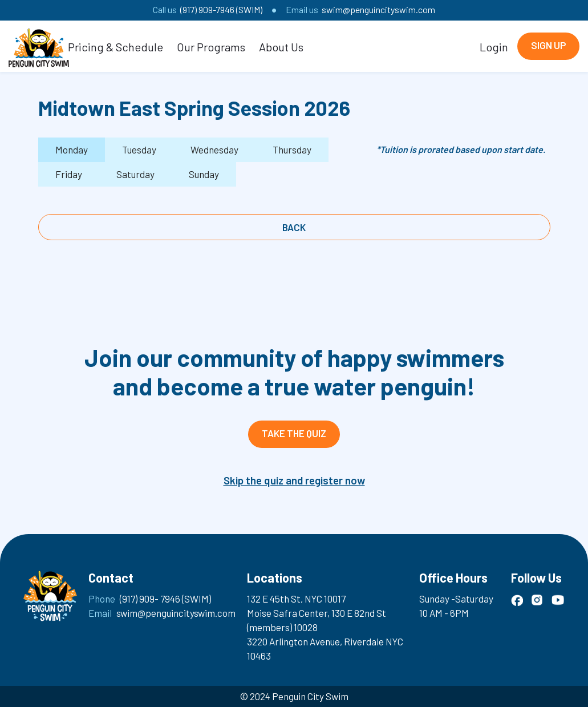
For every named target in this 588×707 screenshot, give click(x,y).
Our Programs (211, 47)
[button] (115, 46)
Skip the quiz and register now (294, 480)
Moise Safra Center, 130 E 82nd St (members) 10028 (317, 620)
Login (494, 47)
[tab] (72, 150)
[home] (39, 46)
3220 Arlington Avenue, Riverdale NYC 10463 (325, 649)
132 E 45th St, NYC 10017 (296, 599)
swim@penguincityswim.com (378, 9)
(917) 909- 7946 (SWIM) (165, 599)
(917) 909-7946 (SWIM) (221, 9)
